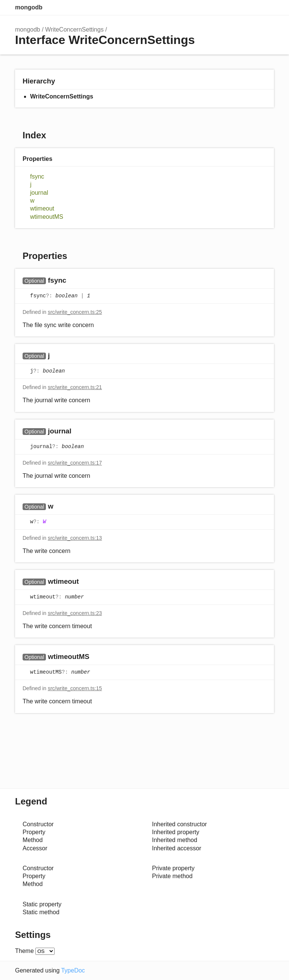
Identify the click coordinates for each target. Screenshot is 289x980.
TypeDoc (73, 970)
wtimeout (42, 208)
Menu (266, 8)
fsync (37, 176)
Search (236, 8)
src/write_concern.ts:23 (75, 613)
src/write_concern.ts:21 (75, 387)
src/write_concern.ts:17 (75, 463)
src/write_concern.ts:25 (75, 312)
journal (39, 193)
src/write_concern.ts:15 (75, 688)
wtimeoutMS (47, 217)
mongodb (29, 7)
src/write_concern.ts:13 (75, 538)
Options (251, 8)
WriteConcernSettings (74, 30)
